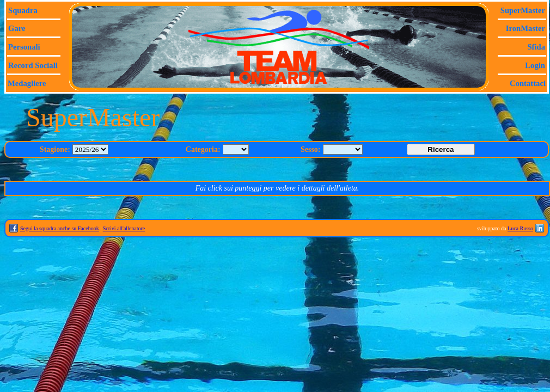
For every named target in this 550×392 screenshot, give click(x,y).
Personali (24, 47)
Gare (17, 28)
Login (535, 65)
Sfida (536, 47)
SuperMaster (523, 10)
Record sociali (33, 65)
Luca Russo (520, 228)
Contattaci (528, 83)
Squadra (23, 10)
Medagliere (27, 83)
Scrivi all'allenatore (124, 228)
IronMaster (525, 28)
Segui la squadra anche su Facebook (60, 228)
